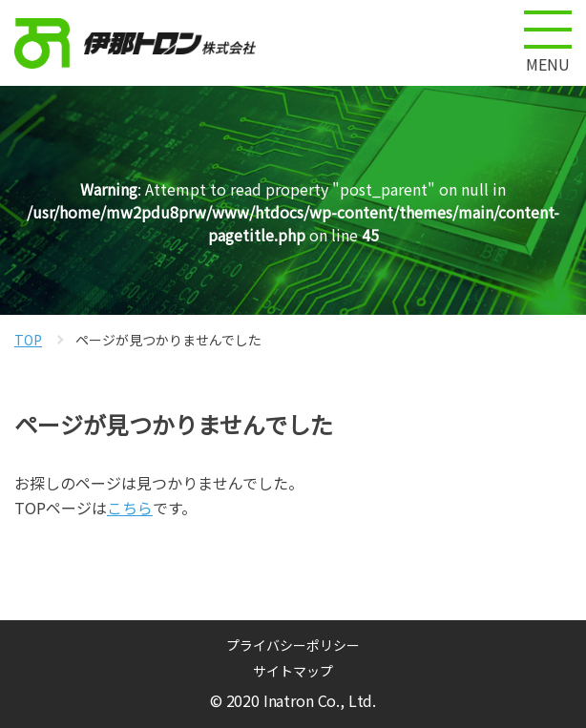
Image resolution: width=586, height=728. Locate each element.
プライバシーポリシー (293, 645)
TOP (28, 340)
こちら (130, 508)
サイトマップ (293, 671)
